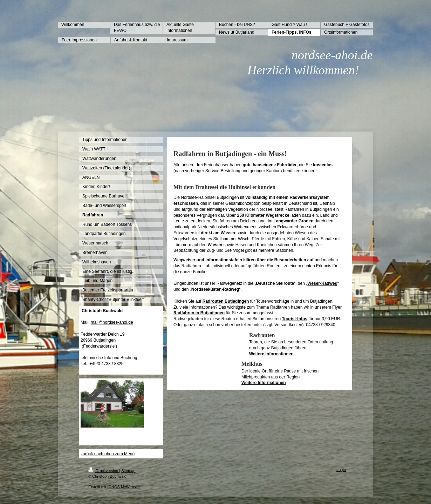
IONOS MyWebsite (124, 487)
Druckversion (104, 471)
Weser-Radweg (322, 283)
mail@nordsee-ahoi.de (112, 322)
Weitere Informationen (271, 354)
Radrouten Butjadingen (226, 301)
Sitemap (128, 471)
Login (341, 470)
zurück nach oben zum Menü (108, 454)
